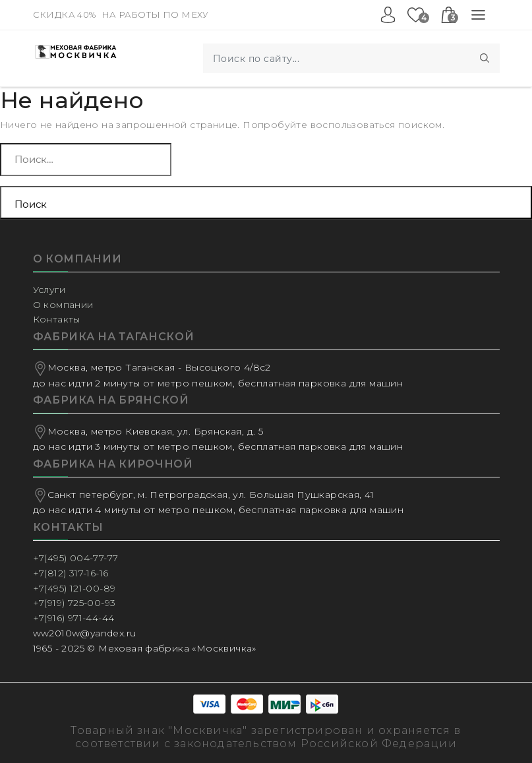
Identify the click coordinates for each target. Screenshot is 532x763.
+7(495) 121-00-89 (74, 588)
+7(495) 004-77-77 (76, 558)
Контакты (57, 319)
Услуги (49, 290)
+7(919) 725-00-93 (74, 603)
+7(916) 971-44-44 (74, 618)
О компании (63, 305)
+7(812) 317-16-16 (71, 573)
